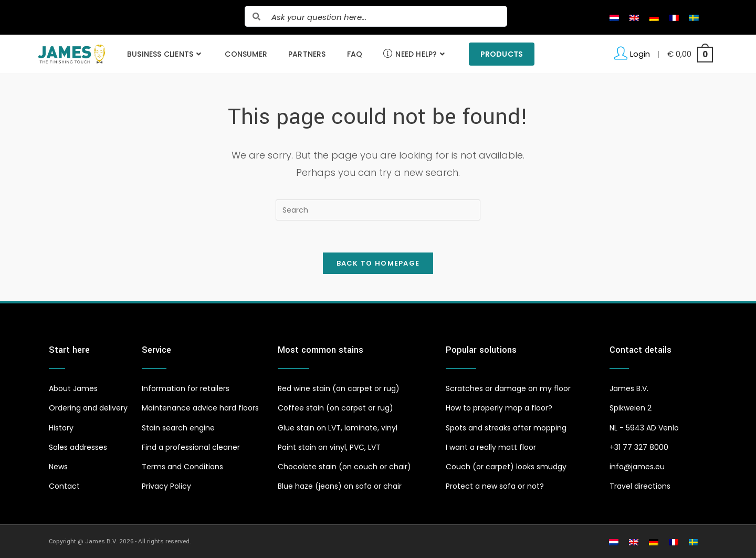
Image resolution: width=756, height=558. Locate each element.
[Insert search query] (378, 210)
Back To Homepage (378, 263)
